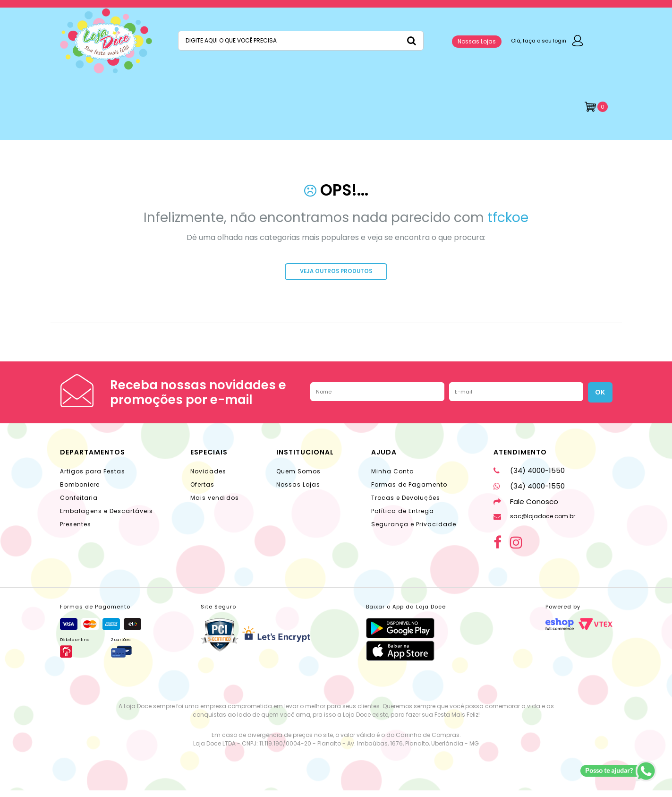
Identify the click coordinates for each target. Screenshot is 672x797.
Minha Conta (393, 478)
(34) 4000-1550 (529, 477)
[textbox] (301, 41)
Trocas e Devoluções (406, 504)
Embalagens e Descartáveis (106, 518)
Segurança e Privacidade (414, 531)
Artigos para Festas (93, 478)
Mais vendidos (215, 504)
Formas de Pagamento (409, 491)
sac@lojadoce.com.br (534, 523)
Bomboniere (80, 491)
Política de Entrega (403, 518)
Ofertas (202, 491)
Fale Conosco (526, 508)
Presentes (76, 531)
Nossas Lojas (477, 41)
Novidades (208, 478)
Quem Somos (298, 478)
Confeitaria (79, 504)
